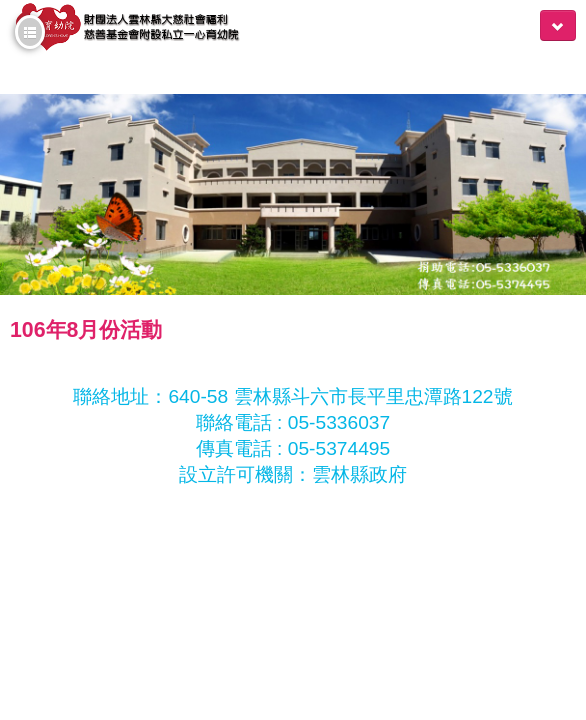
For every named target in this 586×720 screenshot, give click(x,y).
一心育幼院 (127, 32)
